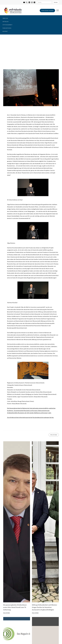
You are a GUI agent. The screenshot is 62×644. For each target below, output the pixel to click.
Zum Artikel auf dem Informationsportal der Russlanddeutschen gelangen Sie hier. (30, 417)
